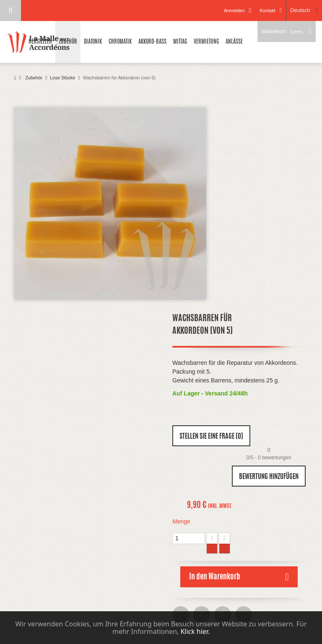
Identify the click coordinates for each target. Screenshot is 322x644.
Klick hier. (195, 631)
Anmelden (234, 10)
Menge (181, 521)
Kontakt (267, 10)
